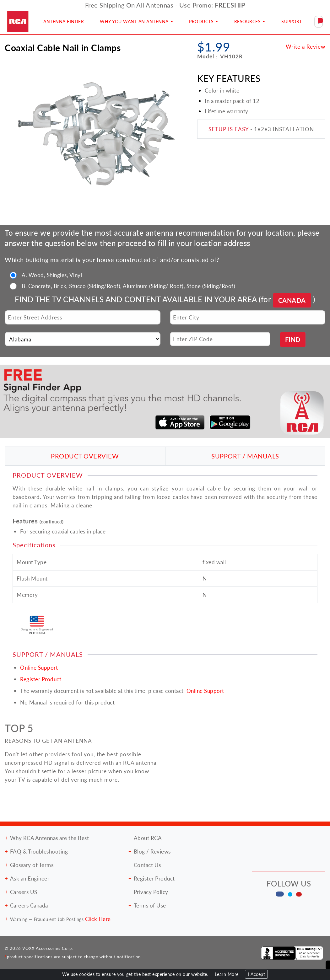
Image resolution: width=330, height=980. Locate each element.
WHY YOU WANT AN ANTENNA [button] (134, 21)
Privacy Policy (151, 892)
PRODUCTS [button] (201, 21)
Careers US (24, 892)
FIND (293, 340)
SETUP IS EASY (229, 129)
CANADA (292, 300)
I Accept (256, 974)
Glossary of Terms (32, 865)
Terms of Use (150, 905)
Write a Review (306, 46)
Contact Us (147, 865)
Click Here (98, 919)
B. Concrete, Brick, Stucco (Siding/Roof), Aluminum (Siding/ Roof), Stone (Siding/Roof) (128, 286)
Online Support (39, 667)
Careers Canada (29, 905)
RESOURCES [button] (248, 21)
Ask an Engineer (30, 878)
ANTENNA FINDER (64, 21)
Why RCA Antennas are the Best (50, 838)
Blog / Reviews (152, 851)
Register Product (41, 679)
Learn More (227, 974)
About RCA (148, 838)
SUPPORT (292, 21)
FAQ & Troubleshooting (39, 851)
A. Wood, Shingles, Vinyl (52, 275)
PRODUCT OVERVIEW (85, 456)
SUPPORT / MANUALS (245, 456)
